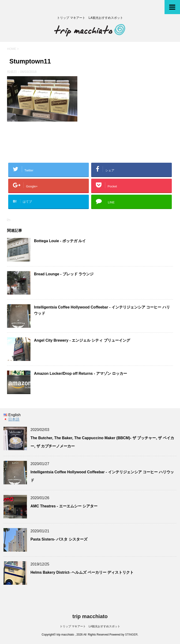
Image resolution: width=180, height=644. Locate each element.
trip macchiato (90, 616)
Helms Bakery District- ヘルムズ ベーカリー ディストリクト (82, 572)
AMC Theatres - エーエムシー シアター (64, 506)
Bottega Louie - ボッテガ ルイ (60, 241)
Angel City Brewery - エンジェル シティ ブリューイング (82, 340)
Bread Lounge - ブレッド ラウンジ (64, 274)
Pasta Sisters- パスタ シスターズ (59, 539)
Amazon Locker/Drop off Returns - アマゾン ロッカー (81, 373)
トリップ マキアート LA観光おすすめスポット (90, 626)
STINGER (131, 635)
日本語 (14, 419)
